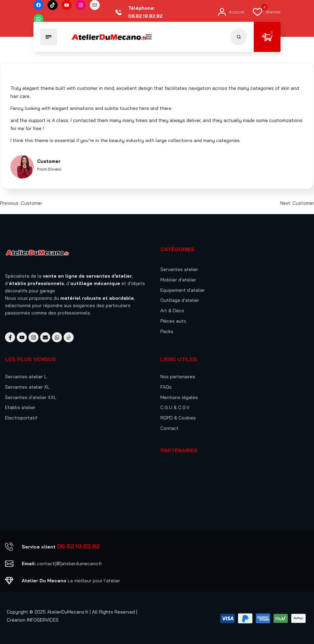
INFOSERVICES (43, 620)
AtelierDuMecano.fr (68, 612)
